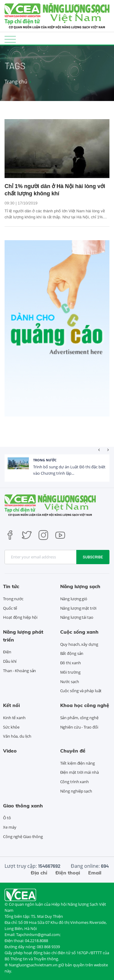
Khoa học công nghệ (85, 705)
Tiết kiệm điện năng (78, 763)
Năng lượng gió (74, 599)
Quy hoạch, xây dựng (79, 644)
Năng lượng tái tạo (77, 617)
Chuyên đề (73, 751)
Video (10, 751)
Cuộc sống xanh (79, 632)
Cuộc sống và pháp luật (81, 691)
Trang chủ (16, 82)
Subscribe (93, 557)
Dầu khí (10, 661)
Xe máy (10, 827)
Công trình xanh (75, 782)
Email (95, 873)
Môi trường (70, 672)
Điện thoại (68, 873)
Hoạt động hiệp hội (20, 617)
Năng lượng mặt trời (78, 608)
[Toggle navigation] (10, 39)
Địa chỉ (39, 873)
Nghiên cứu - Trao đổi (79, 727)
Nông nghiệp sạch (76, 791)
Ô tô (7, 818)
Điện (7, 652)
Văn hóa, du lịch (17, 736)
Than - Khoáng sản (19, 671)
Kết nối (11, 705)
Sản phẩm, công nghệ (79, 718)
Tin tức (11, 586)
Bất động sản (72, 653)
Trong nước (45, 460)
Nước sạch (70, 682)
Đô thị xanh (71, 663)
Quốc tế (10, 608)
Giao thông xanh (23, 806)
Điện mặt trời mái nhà (79, 772)
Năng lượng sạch (80, 586)
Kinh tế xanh (14, 718)
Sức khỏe (11, 727)
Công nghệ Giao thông (23, 837)
